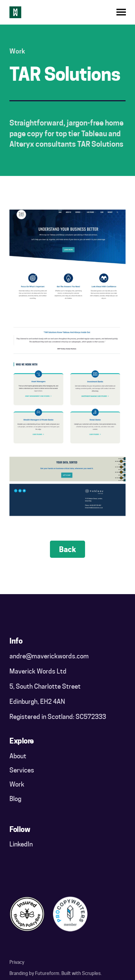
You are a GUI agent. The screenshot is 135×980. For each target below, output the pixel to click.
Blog (15, 799)
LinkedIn (21, 844)
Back (67, 549)
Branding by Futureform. (35, 973)
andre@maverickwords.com (49, 656)
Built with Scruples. (82, 973)
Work (17, 784)
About (18, 756)
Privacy (17, 962)
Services (22, 770)
